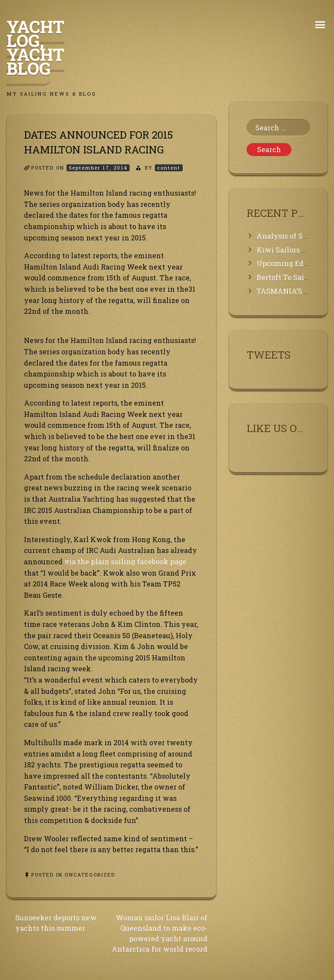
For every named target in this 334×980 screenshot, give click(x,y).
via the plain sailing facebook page (125, 562)
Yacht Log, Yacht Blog (35, 47)
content (169, 168)
